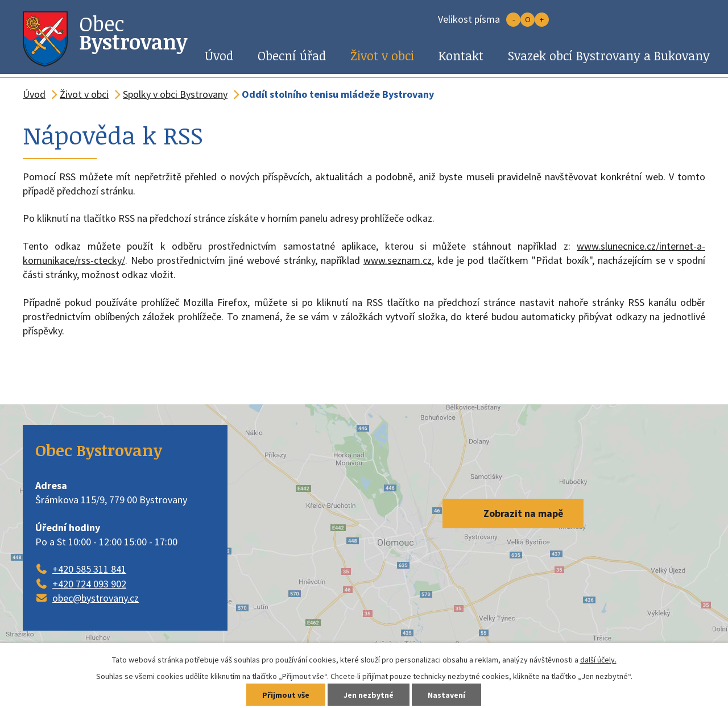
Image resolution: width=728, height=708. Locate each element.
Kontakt (461, 55)
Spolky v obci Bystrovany (175, 94)
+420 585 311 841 (89, 569)
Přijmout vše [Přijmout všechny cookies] (286, 695)
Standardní (528, 20)
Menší (513, 20)
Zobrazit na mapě (523, 513)
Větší (542, 20)
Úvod (219, 55)
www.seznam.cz (398, 260)
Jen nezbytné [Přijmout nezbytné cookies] (369, 695)
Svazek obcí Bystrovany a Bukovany (609, 55)
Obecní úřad (292, 55)
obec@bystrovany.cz (96, 598)
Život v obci (382, 55)
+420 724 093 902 (89, 584)
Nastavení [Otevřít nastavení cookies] (446, 695)
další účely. (598, 660)
